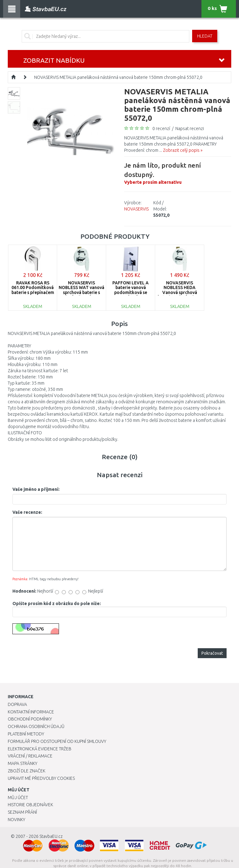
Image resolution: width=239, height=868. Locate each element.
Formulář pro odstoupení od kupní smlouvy (57, 741)
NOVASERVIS (136, 209)
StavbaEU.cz (51, 836)
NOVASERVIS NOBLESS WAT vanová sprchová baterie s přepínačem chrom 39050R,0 (81, 292)
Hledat (205, 36)
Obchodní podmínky (30, 719)
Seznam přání (22, 812)
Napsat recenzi (190, 129)
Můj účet (18, 798)
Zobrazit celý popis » (183, 150)
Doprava (17, 704)
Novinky (16, 820)
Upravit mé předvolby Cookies (41, 778)
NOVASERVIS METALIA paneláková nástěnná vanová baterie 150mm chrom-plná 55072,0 (118, 77)
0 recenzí (161, 129)
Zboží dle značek (27, 771)
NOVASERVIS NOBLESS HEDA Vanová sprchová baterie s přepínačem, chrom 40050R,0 (180, 292)
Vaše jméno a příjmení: (36, 489)
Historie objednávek (30, 805)
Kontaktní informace (31, 712)
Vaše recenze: (27, 512)
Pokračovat (212, 653)
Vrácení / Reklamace (30, 756)
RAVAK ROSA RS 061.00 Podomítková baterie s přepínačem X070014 (33, 290)
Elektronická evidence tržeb (40, 749)
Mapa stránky (23, 763)
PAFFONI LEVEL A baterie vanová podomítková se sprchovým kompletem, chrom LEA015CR (131, 295)
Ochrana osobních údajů (36, 726)
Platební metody (26, 734)
